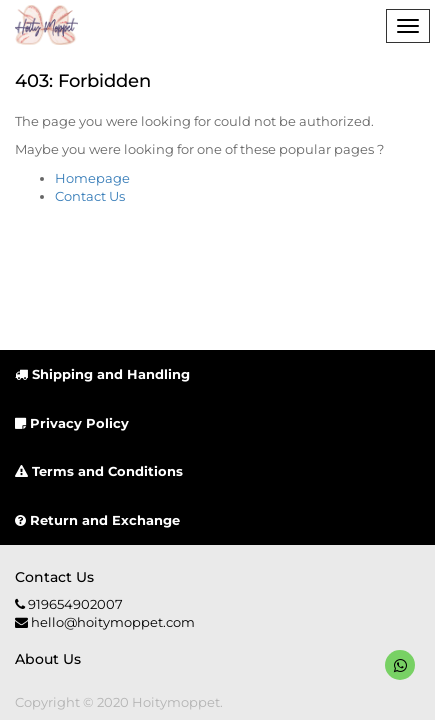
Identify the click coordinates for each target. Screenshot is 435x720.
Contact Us (90, 196)
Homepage (92, 178)
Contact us (54, 577)
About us (48, 659)
